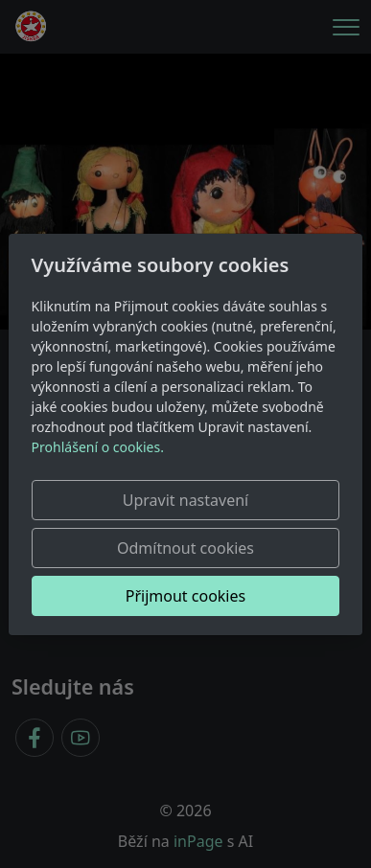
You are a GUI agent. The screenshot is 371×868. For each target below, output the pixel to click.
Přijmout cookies (185, 596)
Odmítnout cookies (185, 548)
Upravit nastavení (185, 500)
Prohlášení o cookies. (98, 447)
